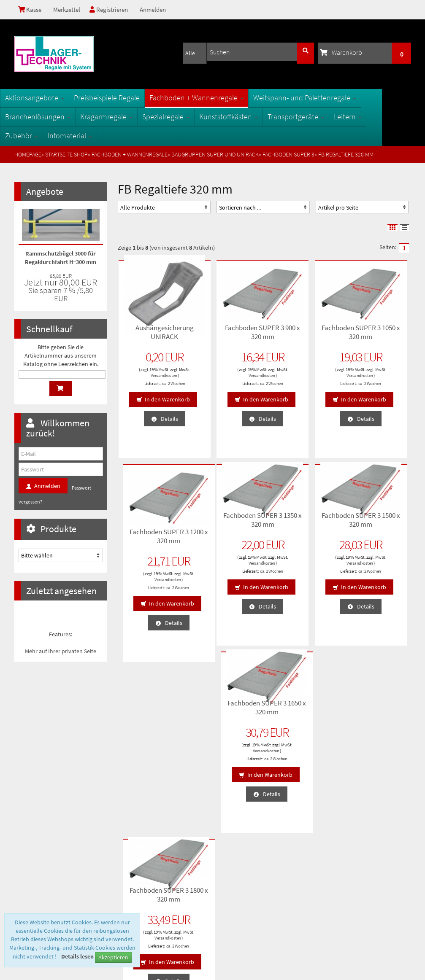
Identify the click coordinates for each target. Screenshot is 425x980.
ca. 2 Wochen (160, 382)
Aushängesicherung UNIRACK (153, 331)
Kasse (31, 10)
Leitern (362, 117)
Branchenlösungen (52, 117)
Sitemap (130, 814)
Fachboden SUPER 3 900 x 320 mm (226, 331)
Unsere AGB (32, 814)
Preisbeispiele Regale (121, 98)
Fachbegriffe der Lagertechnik (155, 828)
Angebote (45, 191)
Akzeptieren (113, 957)
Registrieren (112, 10)
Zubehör (36, 136)
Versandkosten (151, 374)
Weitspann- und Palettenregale (319, 98)
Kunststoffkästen (243, 117)
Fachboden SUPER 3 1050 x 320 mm (300, 331)
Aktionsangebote (49, 98)
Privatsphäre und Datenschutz (54, 828)
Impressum (32, 868)
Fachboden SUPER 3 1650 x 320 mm (300, 519)
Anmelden (157, 10)
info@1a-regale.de (385, 907)
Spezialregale (180, 117)
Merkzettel (68, 10)
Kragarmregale (121, 117)
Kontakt (28, 855)
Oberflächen (134, 841)
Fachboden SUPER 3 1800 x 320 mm (375, 519)
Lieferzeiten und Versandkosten (56, 841)
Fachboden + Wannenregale (211, 98)
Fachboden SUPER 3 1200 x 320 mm (375, 331)
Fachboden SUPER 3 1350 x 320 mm (152, 519)
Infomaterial (84, 136)
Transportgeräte (310, 117)
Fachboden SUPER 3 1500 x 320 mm (226, 519)
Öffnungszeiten (138, 855)
